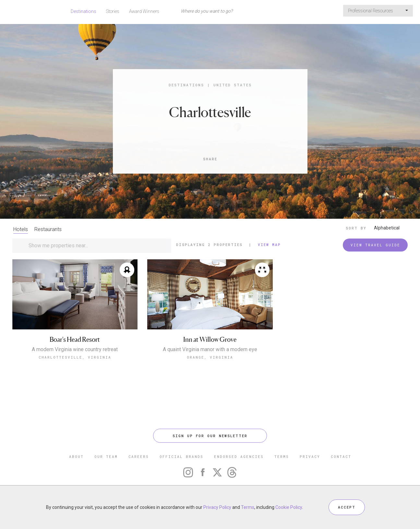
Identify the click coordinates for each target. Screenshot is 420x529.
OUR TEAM (106, 456)
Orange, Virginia (210, 357)
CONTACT (341, 456)
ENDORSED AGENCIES (239, 456)
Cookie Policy (289, 507)
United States (233, 85)
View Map (269, 245)
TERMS (282, 456)
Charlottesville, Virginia (75, 357)
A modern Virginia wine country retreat (75, 350)
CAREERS (139, 456)
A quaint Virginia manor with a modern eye (210, 350)
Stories (113, 11)
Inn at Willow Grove (210, 340)
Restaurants (48, 229)
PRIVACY (310, 456)
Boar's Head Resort (75, 340)
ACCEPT (347, 507)
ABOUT (76, 456)
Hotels (21, 229)
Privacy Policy (217, 507)
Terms (248, 507)
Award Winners (144, 11)
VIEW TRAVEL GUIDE (375, 245)
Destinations (84, 11)
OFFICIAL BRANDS (181, 456)
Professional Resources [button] (378, 11)
